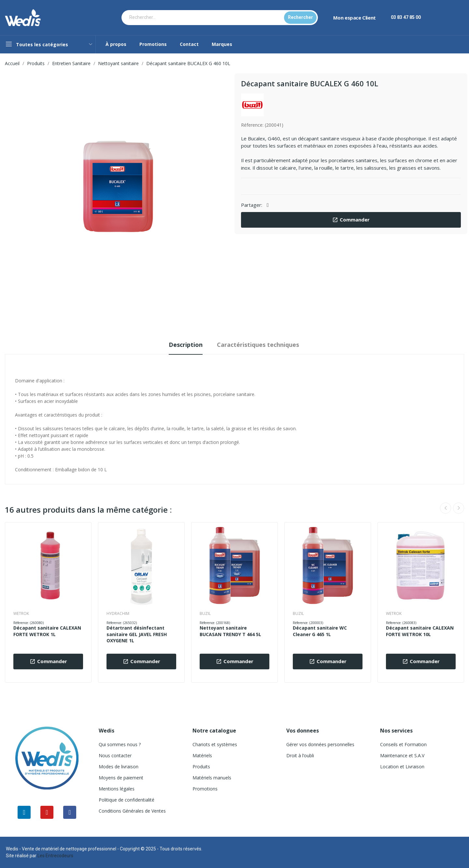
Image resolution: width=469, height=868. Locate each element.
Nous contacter (115, 755)
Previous (446, 508)
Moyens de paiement (121, 778)
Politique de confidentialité (127, 800)
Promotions (205, 789)
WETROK (21, 614)
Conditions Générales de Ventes (132, 811)
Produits (201, 767)
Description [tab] (186, 345)
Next (459, 508)
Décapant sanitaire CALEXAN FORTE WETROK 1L (47, 631)
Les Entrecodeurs (55, 856)
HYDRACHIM (118, 614)
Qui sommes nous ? (120, 744)
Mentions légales (117, 789)
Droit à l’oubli (300, 755)
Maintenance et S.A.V (402, 755)
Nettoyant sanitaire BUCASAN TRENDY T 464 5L (230, 631)
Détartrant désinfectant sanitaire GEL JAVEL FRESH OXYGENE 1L (137, 634)
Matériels (202, 755)
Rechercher (300, 17)
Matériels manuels (212, 778)
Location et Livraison (402, 767)
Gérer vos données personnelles (320, 744)
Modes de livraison (119, 767)
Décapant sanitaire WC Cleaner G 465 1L (320, 631)
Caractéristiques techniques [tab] (258, 345)
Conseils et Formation (403, 744)
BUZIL (205, 614)
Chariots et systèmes (215, 744)
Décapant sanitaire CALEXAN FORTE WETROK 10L (420, 631)
